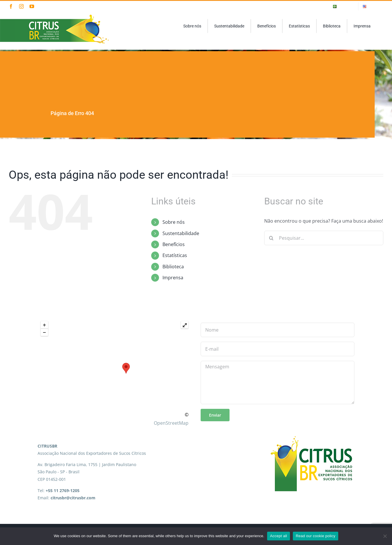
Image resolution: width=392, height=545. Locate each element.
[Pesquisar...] (324, 238)
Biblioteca (173, 267)
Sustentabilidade (181, 233)
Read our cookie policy (316, 536)
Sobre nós (174, 222)
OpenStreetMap (171, 423)
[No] (385, 536)
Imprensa (173, 278)
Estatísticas (175, 255)
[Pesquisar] (271, 238)
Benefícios (174, 244)
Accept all (279, 536)
